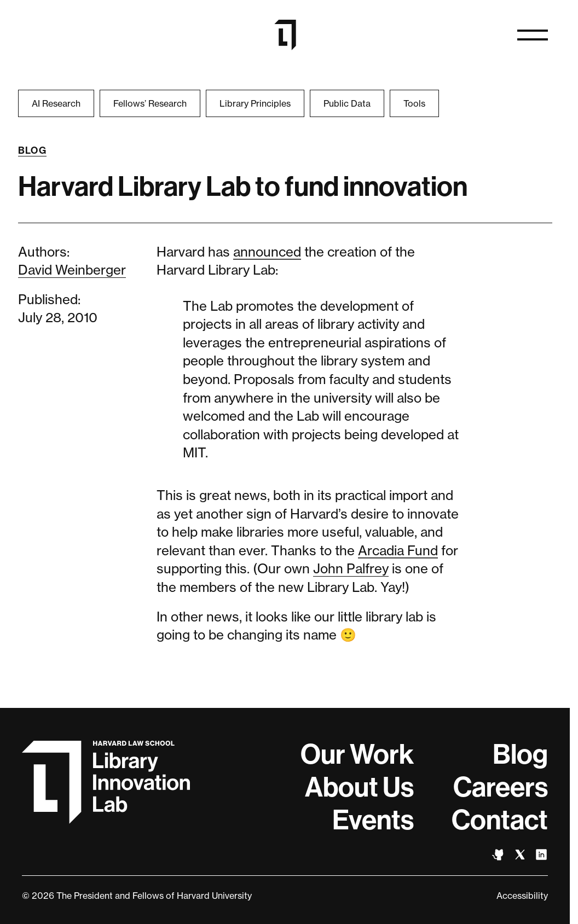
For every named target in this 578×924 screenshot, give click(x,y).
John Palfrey (351, 569)
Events (373, 820)
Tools (414, 103)
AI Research (56, 103)
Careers (501, 787)
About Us (359, 787)
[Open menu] (533, 35)
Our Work (357, 754)
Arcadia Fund (398, 551)
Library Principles (255, 103)
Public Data (347, 103)
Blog (33, 150)
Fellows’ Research (150, 103)
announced (267, 252)
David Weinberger (72, 270)
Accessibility (522, 896)
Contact (500, 820)
